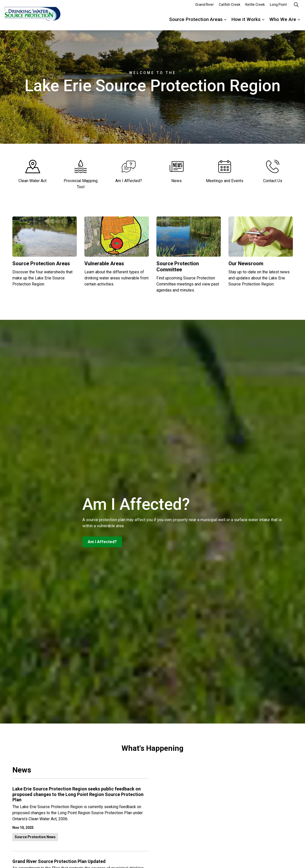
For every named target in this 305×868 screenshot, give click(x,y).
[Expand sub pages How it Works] (263, 23)
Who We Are (283, 23)
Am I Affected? (102, 542)
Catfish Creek (230, 8)
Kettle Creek (255, 8)
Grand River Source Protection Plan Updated (59, 861)
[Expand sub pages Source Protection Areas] (225, 23)
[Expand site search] (296, 8)
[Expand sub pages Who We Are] (299, 23)
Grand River (205, 8)
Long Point (278, 8)
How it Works (246, 23)
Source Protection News (35, 837)
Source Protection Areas (196, 23)
